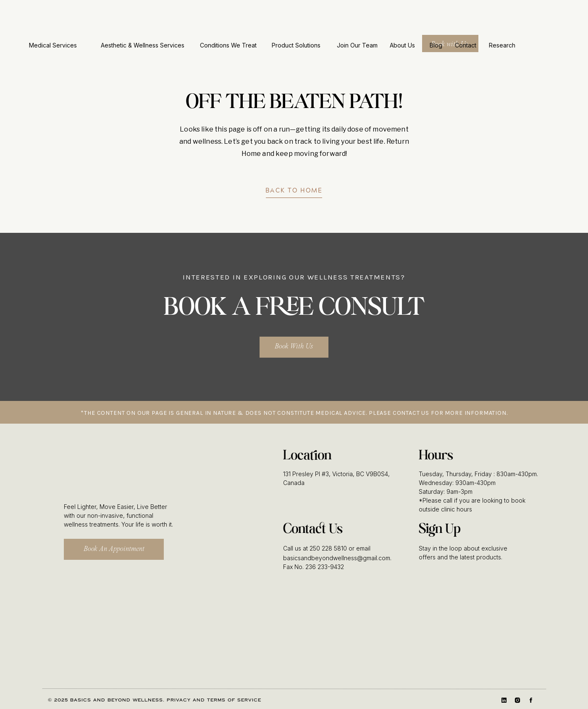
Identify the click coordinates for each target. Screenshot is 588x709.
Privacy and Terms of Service (214, 700)
